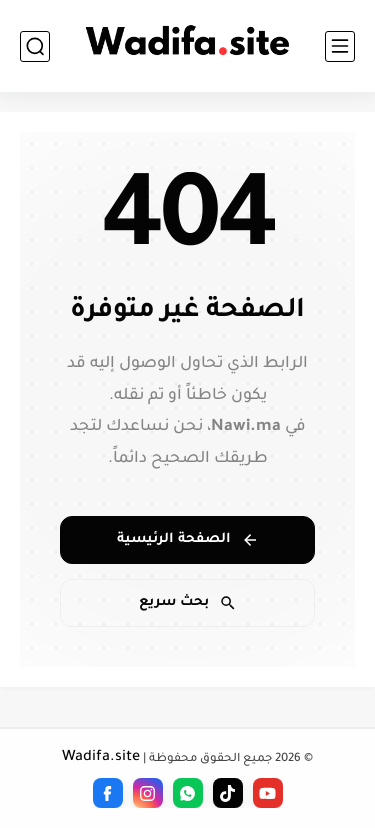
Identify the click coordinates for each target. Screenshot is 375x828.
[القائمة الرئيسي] (340, 46)
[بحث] (35, 46)
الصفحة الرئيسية (188, 540)
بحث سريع (188, 603)
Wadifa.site (101, 758)
